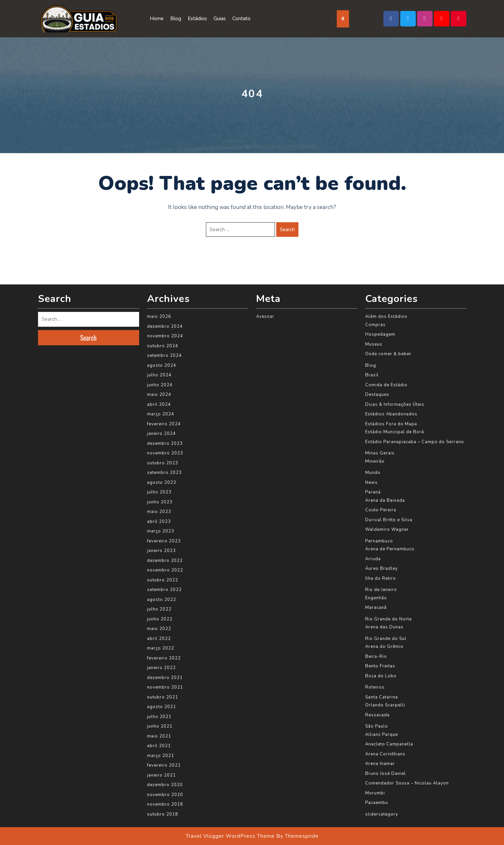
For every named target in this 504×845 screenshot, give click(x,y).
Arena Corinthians (385, 754)
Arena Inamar (380, 764)
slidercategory (382, 814)
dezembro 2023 (165, 444)
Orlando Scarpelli (385, 705)
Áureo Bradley (382, 569)
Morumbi (375, 793)
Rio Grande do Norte (388, 619)
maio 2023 (159, 512)
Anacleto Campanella (389, 744)
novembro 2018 (165, 804)
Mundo (373, 473)
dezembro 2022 (165, 561)
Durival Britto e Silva (389, 520)
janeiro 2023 (161, 551)
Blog (176, 19)
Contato (241, 19)
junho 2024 (160, 385)
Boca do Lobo (381, 676)
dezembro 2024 (165, 326)
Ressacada (377, 715)
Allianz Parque (382, 735)
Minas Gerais (380, 453)
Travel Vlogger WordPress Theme (230, 836)
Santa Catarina (382, 697)
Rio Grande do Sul (386, 639)
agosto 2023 (162, 483)
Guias (220, 19)
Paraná (373, 492)
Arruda (373, 559)
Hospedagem (380, 334)
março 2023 (161, 531)
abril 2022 (159, 639)
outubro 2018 (163, 814)
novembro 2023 (165, 453)
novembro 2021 (165, 687)
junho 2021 (160, 726)
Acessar (265, 317)
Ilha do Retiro (381, 578)
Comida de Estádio (386, 385)
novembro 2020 (165, 795)
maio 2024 (159, 395)
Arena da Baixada (385, 500)
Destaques (377, 395)
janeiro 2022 (161, 668)
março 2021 (161, 756)
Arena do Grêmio (384, 647)
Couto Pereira (381, 510)
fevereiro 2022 (164, 658)
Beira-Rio (376, 656)
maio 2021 (159, 736)
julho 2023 (159, 492)
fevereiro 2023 (164, 541)
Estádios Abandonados (391, 414)
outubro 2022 (163, 580)
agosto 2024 (162, 365)
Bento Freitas (380, 666)
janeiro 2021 (161, 775)
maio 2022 (159, 629)
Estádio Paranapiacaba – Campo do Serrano (415, 442)
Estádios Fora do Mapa (391, 424)
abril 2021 (159, 746)
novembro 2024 (165, 336)
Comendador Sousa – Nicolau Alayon (407, 783)
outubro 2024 (163, 346)
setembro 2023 (164, 473)
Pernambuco (379, 541)
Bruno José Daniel (386, 774)
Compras (375, 325)
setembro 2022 (164, 590)
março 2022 (161, 648)
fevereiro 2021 (164, 765)
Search (287, 230)
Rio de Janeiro (381, 590)
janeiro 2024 (161, 434)
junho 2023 (160, 502)
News (371, 483)
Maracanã (376, 608)
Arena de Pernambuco (390, 549)
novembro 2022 (165, 570)
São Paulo (377, 726)
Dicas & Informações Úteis (395, 404)
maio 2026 (159, 317)
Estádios (197, 19)
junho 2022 (160, 619)
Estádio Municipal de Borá (395, 432)
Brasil (372, 375)
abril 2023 (159, 522)
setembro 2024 (164, 356)
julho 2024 (159, 375)
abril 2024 (159, 404)
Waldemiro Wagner (387, 529)
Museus (374, 344)
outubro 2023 (163, 463)
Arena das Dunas (384, 627)
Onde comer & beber (388, 354)
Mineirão (375, 461)
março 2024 (161, 414)
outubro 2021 (163, 697)
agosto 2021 (162, 707)
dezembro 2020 (165, 785)
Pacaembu (377, 803)
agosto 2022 (162, 600)
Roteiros (375, 687)
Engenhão (376, 598)
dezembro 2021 (165, 678)
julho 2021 (159, 717)
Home (157, 19)
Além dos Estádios (386, 317)
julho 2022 (159, 609)
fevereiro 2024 (164, 424)
